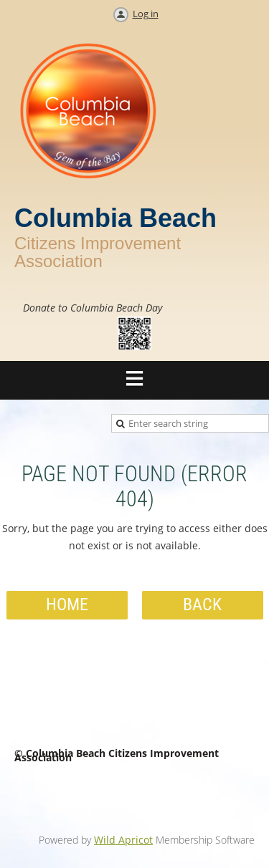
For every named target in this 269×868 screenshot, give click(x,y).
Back (202, 604)
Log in (146, 14)
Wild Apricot (123, 840)
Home (67, 604)
